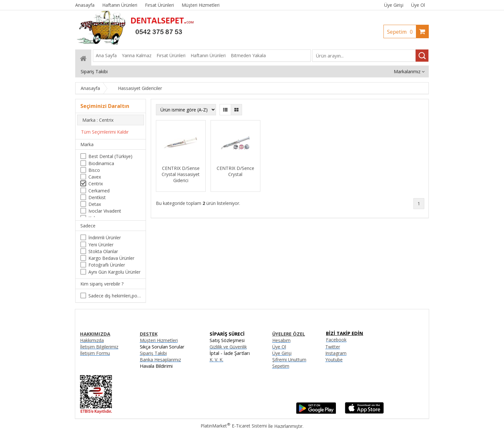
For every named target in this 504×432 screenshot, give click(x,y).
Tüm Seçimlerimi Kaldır (105, 132)
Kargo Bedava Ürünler (111, 258)
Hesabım (281, 340)
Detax (95, 204)
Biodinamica (101, 163)
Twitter (333, 347)
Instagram (336, 353)
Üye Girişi (394, 5)
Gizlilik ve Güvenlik (228, 347)
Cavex (95, 177)
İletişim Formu (95, 353)
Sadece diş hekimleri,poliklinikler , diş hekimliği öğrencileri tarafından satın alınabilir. (115, 296)
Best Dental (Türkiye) (110, 156)
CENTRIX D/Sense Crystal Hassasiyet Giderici (181, 174)
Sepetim (401, 32)
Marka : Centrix (98, 120)
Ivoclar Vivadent (105, 211)
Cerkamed (99, 191)
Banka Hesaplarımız (160, 360)
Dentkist (97, 197)
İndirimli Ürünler (105, 238)
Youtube (334, 360)
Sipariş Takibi (153, 353)
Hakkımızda (92, 340)
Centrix (96, 184)
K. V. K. (216, 360)
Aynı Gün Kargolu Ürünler (114, 272)
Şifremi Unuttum (289, 360)
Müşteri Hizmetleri (159, 340)
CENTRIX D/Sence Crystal (235, 171)
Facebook (336, 340)
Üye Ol (418, 5)
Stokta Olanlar (103, 251)
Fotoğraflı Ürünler (107, 265)
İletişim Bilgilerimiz (99, 347)
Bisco (94, 170)
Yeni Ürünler (101, 245)
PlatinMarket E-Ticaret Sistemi (234, 426)
